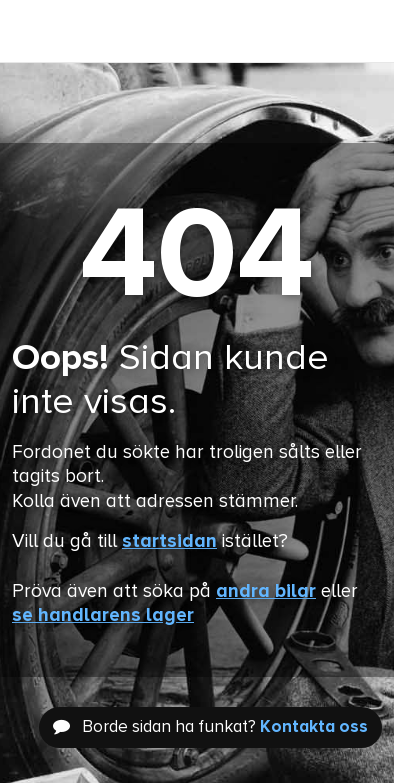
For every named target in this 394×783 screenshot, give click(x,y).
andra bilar (266, 591)
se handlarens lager (103, 615)
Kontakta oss (314, 727)
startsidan (169, 541)
